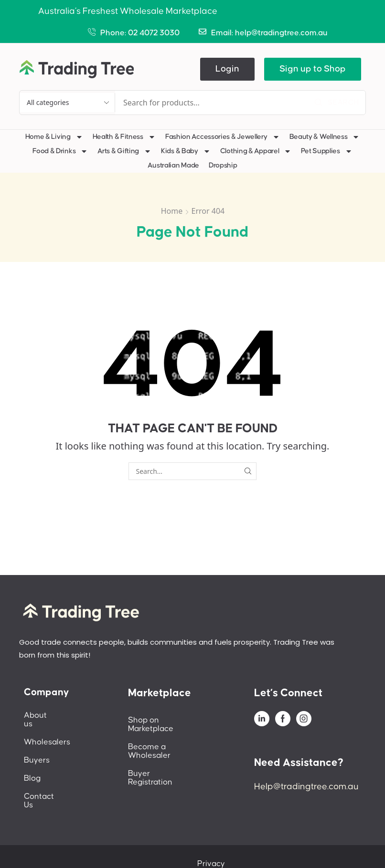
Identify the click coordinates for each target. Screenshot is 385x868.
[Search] (337, 103)
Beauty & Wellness (325, 137)
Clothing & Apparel (256, 151)
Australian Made (173, 165)
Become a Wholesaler (169, 738)
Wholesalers (47, 733)
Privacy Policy (233, 847)
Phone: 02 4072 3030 (140, 33)
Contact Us (44, 788)
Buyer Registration (162, 756)
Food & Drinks (60, 151)
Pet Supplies (326, 151)
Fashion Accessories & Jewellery (223, 137)
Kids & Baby (186, 151)
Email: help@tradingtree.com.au (269, 33)
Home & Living (54, 137)
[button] (227, 69)
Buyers (37, 752)
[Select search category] (67, 103)
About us (41, 715)
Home (172, 211)
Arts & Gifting (124, 151)
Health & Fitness (124, 137)
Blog (32, 770)
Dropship (223, 165)
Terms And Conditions (310, 847)
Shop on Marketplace (167, 720)
